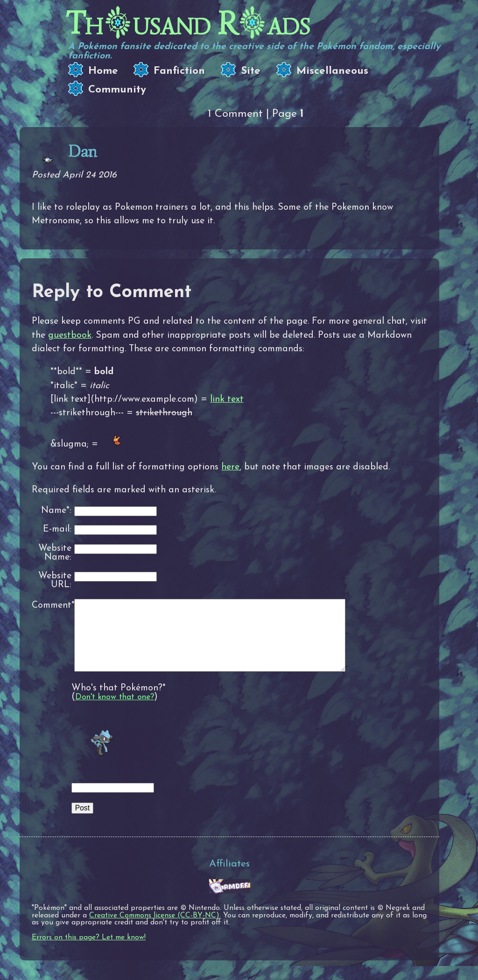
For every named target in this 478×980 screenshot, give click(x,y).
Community (117, 90)
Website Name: (55, 553)
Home (103, 71)
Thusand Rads (188, 24)
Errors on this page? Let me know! (89, 952)
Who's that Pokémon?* (119, 702)
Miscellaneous (332, 71)
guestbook (70, 335)
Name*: (56, 511)
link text (227, 399)
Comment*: (52, 605)
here (230, 467)
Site (251, 71)
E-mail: (57, 529)
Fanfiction (179, 71)
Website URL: (55, 581)
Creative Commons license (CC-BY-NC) (154, 930)
